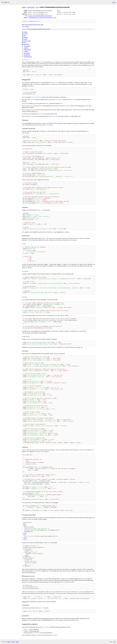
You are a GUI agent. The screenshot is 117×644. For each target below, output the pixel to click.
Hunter (47, 103)
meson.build (27, 53)
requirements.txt (28, 57)
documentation (50, 125)
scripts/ (26, 39)
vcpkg (31, 106)
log (59, 11)
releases (55, 83)
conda (31, 116)
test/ (25, 43)
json (79, 64)
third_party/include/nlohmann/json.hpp (31, 25)
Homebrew (41, 114)
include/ (26, 37)
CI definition (55, 635)
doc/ (25, 36)
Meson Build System (37, 97)
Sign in (114, 2)
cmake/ (26, 34)
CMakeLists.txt (27, 50)
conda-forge (55, 116)
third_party (31, 7)
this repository (59, 99)
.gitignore (26, 48)
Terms (17, 642)
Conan (31, 99)
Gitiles (9, 642)
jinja (53, 62)
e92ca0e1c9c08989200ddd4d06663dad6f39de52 (40, 16)
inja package (67, 106)
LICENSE (26, 51)
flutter (24, 7)
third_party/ (27, 44)
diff (54, 18)
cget (31, 110)
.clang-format (27, 46)
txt (111, 642)
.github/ (26, 32)
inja (37, 7)
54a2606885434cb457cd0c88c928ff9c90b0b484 (40, 18)
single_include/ (27, 41)
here (88, 84)
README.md (27, 55)
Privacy (13, 642)
